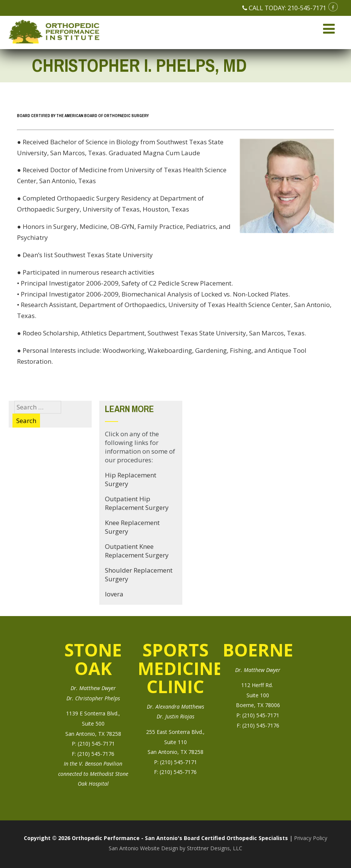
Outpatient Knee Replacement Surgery (137, 551)
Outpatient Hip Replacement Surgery (137, 503)
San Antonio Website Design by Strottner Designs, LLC (175, 848)
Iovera (114, 594)
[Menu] (329, 29)
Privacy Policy (311, 838)
